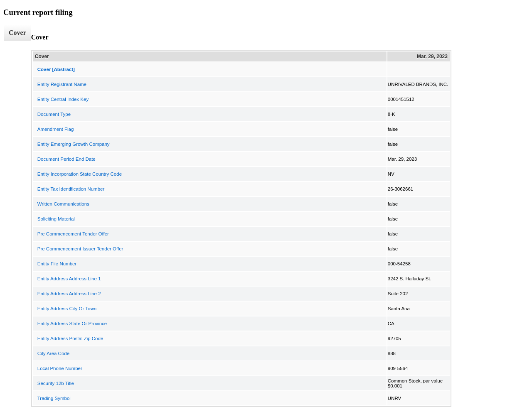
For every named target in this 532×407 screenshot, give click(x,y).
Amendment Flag (56, 129)
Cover (17, 33)
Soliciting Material (56, 219)
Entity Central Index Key (63, 99)
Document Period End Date (66, 159)
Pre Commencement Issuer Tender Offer (80, 249)
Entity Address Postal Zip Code (70, 338)
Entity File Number (57, 264)
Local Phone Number (60, 368)
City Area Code (53, 353)
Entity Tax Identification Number (71, 189)
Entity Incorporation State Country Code (80, 174)
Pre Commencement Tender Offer (73, 234)
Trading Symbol (54, 398)
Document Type (54, 114)
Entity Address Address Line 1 (69, 279)
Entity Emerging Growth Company (74, 144)
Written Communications (63, 204)
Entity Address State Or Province (72, 324)
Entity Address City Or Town (67, 309)
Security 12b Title (56, 383)
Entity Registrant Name (62, 84)
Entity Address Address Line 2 (69, 294)
